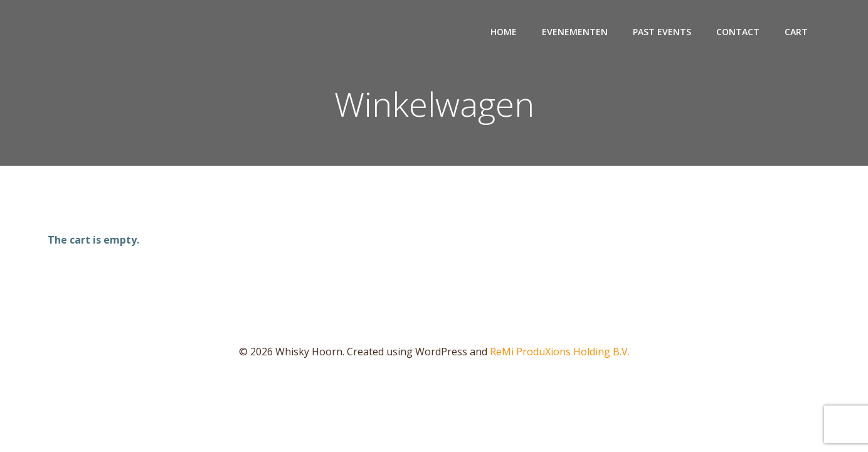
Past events (662, 32)
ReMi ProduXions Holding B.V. (560, 352)
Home (504, 32)
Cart (796, 32)
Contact (738, 32)
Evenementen (575, 32)
